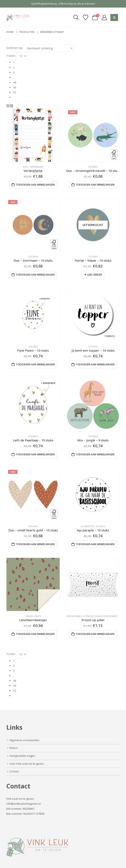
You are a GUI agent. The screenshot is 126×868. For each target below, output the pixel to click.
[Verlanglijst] (85, 17)
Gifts (26, 167)
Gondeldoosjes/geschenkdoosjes (104, 616)
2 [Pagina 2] (14, 67)
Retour (14, 748)
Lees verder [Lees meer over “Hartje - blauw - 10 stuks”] (95, 275)
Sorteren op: (15, 48)
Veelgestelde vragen (22, 756)
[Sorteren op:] (49, 48)
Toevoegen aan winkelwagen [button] (35, 185)
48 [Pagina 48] (15, 82)
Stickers (93, 167)
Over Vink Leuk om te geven (27, 764)
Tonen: (11, 56)
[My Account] (104, 17)
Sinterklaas (37, 167)
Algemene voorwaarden (24, 740)
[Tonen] (22, 56)
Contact (14, 771)
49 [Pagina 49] (15, 87)
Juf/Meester (88, 526)
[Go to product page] (33, 135)
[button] (76, 17)
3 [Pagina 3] (14, 72)
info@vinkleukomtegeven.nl (23, 804)
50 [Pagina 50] (15, 92)
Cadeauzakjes (33, 616)
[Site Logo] (18, 17)
